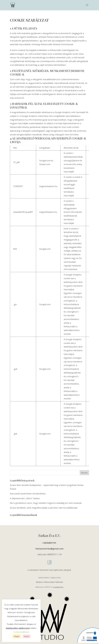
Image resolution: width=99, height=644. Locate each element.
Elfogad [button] (17, 636)
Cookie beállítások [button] (21, 632)
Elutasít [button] (27, 636)
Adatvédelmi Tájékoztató (49, 577)
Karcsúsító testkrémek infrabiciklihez (28, 494)
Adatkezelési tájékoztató (18, 628)
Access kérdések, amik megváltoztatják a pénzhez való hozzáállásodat (44, 508)
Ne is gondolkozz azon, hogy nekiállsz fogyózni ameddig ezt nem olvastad (46, 503)
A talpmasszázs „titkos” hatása (25, 498)
